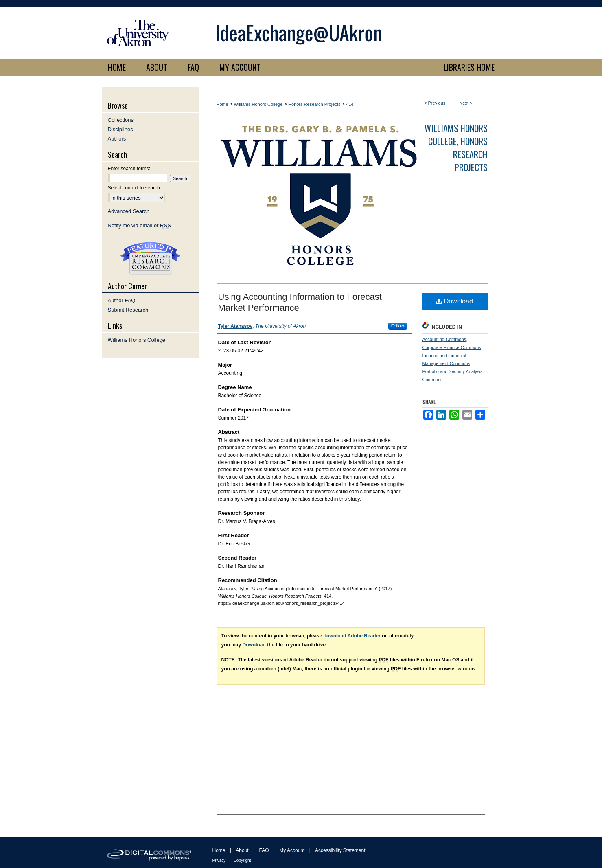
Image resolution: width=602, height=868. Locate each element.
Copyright (242, 860)
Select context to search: (135, 188)
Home (222, 104)
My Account (292, 850)
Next (464, 103)
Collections (121, 120)
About (242, 850)
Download (454, 301)
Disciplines (120, 129)
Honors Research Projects (314, 104)
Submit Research (128, 310)
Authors (117, 139)
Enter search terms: (129, 169)
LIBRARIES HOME (469, 67)
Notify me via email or (139, 225)
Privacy (219, 860)
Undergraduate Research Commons (151, 258)
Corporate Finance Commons (452, 347)
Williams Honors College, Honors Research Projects (456, 147)
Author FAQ (122, 300)
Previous (437, 103)
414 (350, 104)
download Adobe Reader (352, 636)
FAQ (264, 850)
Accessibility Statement (340, 850)
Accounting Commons (444, 339)
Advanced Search (129, 211)
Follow (398, 326)
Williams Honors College (258, 104)
